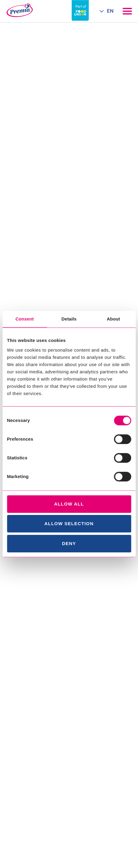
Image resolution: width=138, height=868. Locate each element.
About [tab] (114, 319)
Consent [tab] (25, 319)
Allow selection (69, 523)
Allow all (69, 504)
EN (110, 11)
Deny (69, 543)
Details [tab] (69, 319)
